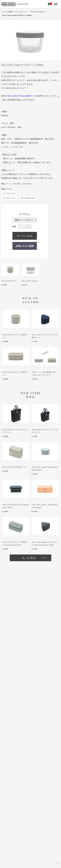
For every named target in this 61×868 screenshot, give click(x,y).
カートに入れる (25, 236)
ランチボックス (21, 12)
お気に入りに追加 (25, 246)
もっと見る (34, 558)
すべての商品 (7, 12)
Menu (57, 2)
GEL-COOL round (37, 12)
